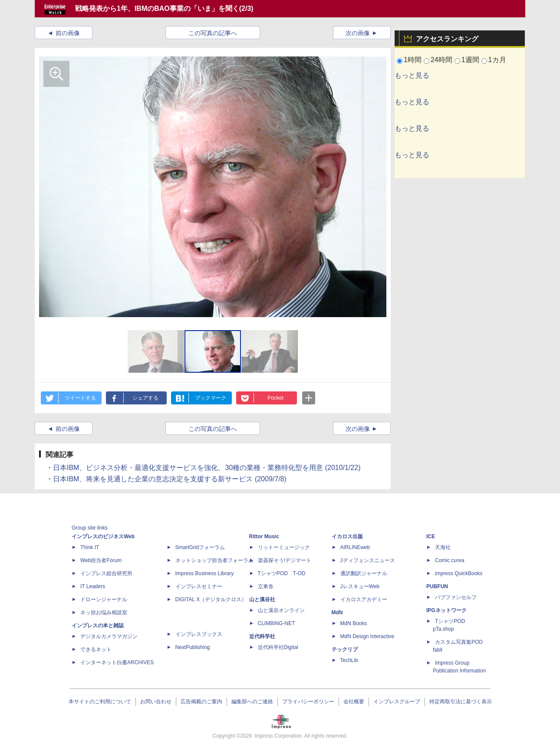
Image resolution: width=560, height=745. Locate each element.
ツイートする (80, 398)
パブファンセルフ (456, 597)
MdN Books (354, 623)
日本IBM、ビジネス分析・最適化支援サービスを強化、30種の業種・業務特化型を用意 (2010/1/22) (207, 468)
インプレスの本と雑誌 (98, 626)
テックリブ (345, 649)
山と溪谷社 (262, 599)
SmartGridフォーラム (200, 547)
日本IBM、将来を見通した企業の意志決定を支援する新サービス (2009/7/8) (170, 479)
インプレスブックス (199, 634)
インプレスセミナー (199, 586)
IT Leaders (93, 586)
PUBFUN (437, 586)
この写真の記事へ (213, 33)
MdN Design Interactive (367, 636)
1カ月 (497, 60)
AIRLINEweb (355, 547)
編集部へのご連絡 (252, 702)
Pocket (275, 398)
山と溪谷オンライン (281, 610)
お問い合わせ (156, 702)
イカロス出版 (347, 536)
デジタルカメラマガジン (109, 636)
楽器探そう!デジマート (285, 560)
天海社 (443, 547)
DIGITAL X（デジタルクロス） (211, 599)
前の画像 (68, 33)
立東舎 (266, 586)
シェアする (145, 398)
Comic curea (450, 560)
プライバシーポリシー (308, 702)
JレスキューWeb (360, 586)
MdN (337, 613)
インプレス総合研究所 (106, 573)
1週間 (470, 60)
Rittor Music (264, 536)
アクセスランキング (447, 39)
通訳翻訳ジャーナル (364, 573)
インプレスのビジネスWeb (103, 536)
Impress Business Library (205, 573)
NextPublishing (193, 647)
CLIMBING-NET (277, 623)
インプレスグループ (397, 702)
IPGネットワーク (446, 610)
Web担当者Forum (101, 560)
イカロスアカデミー (364, 599)
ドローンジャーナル (104, 599)
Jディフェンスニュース (368, 560)
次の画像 (358, 33)
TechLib (349, 660)
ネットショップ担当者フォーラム (214, 560)
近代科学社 (262, 636)
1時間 (413, 60)
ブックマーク (211, 398)
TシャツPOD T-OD (282, 573)
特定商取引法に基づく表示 (461, 702)
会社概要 (354, 702)
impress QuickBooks (459, 573)
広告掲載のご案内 (201, 702)
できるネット (96, 649)
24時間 (441, 60)
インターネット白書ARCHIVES (117, 662)
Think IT (90, 547)
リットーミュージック (284, 547)
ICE (431, 536)
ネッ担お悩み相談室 (104, 613)
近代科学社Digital (278, 647)
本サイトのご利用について (100, 702)
